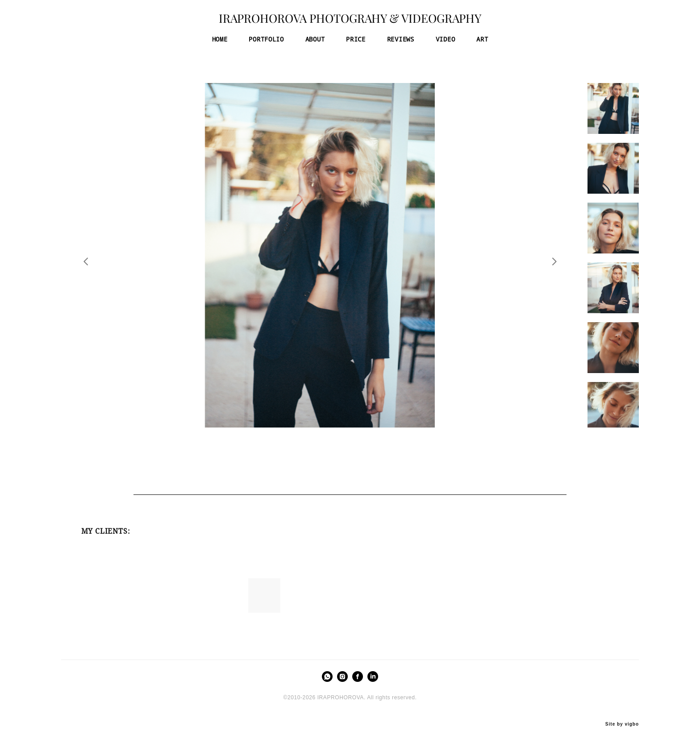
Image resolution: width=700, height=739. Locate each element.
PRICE (356, 42)
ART (482, 42)
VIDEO (446, 42)
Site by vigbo (622, 718)
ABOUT (315, 42)
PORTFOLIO (266, 42)
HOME (220, 42)
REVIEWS (401, 42)
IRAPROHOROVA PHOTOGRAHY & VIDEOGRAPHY (350, 21)
